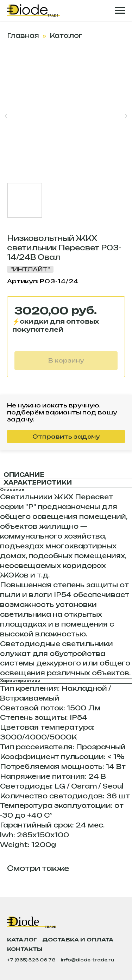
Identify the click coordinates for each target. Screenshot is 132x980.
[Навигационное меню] (120, 11)
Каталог (66, 35)
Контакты (25, 949)
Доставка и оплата (78, 940)
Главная (23, 35)
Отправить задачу (66, 437)
